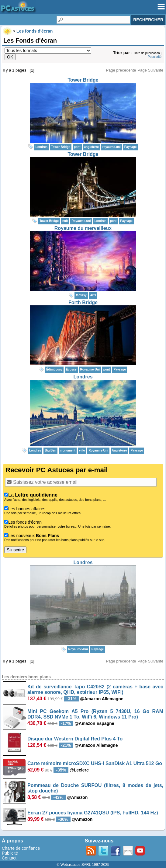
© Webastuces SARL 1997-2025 (83, 865)
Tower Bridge (83, 80)
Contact (9, 858)
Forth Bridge (83, 302)
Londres (83, 377)
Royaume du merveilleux (83, 228)
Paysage (131, 147)
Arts (93, 295)
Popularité (155, 57)
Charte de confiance (21, 848)
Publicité (10, 853)
